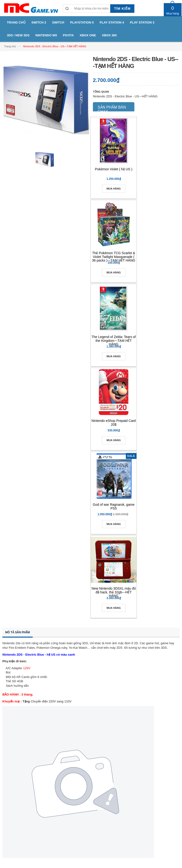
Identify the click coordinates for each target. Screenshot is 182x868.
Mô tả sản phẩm (18, 632)
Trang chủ (10, 46)
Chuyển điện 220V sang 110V (51, 701)
